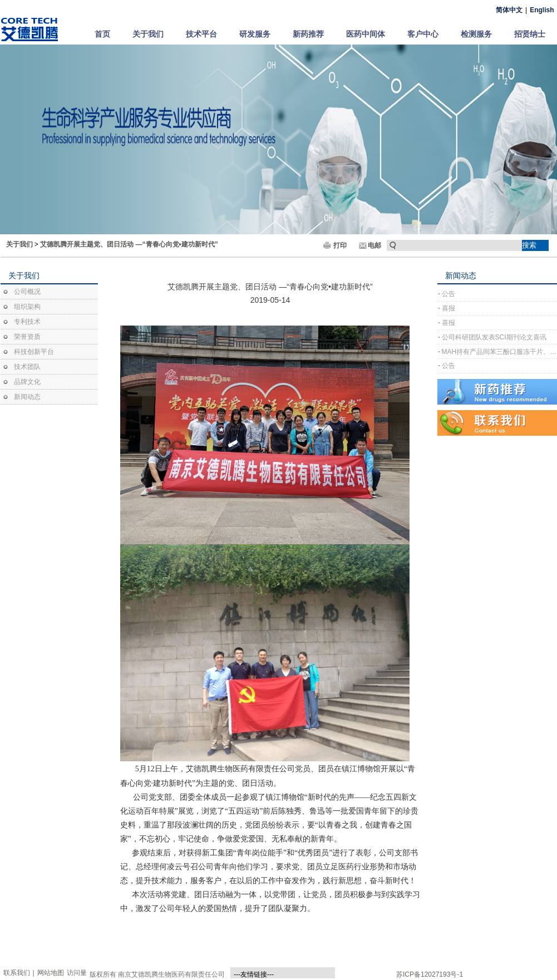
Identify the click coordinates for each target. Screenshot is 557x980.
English (542, 10)
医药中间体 (366, 34)
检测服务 (476, 34)
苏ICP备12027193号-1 (430, 974)
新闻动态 (27, 397)
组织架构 (27, 307)
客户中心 (423, 34)
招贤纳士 (530, 34)
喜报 (448, 308)
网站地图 (51, 973)
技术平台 (201, 34)
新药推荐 (308, 34)
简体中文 (509, 10)
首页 (102, 34)
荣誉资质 (27, 337)
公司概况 (27, 292)
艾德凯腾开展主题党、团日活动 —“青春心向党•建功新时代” (129, 244)
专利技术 (27, 322)
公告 (448, 294)
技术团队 (27, 367)
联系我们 (17, 973)
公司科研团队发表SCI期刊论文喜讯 (494, 337)
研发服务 (255, 34)
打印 (340, 245)
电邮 (374, 245)
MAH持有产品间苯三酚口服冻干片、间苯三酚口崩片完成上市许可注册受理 (499, 352)
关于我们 (148, 34)
